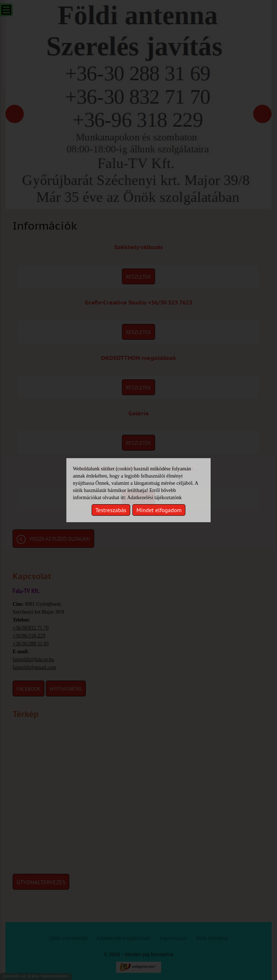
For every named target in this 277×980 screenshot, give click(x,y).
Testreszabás (111, 510)
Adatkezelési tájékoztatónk (154, 498)
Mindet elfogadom (159, 510)
